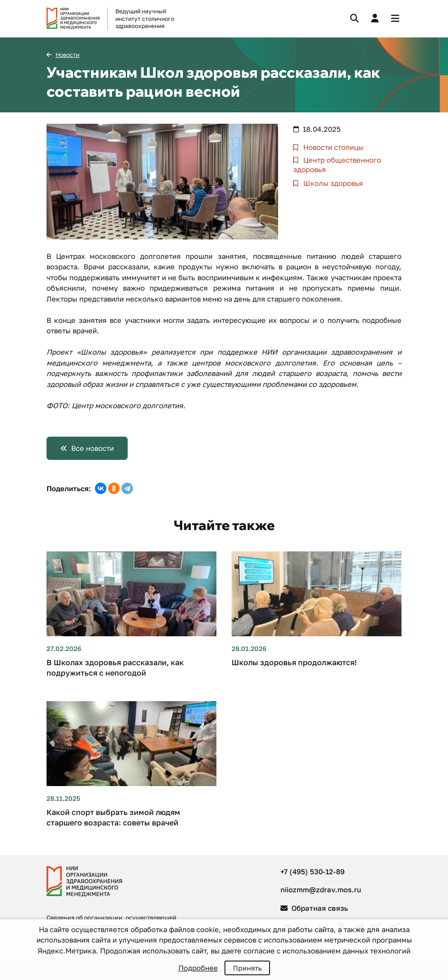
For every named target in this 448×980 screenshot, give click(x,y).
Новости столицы (332, 147)
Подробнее (198, 968)
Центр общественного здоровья (337, 165)
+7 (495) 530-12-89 (313, 871)
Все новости (93, 448)
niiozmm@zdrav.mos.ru (321, 889)
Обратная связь (314, 908)
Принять (247, 968)
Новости (68, 55)
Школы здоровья (332, 183)
